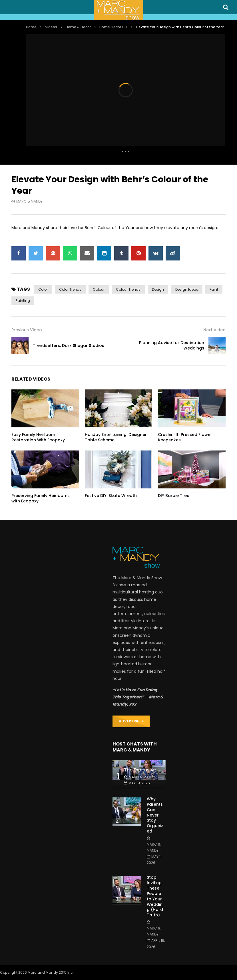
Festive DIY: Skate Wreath (111, 496)
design (158, 289)
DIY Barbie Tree (174, 496)
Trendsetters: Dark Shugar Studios (69, 345)
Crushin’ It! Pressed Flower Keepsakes (185, 437)
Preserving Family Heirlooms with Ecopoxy (41, 498)
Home (31, 27)
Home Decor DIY (113, 27)
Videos (51, 27)
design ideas (187, 289)
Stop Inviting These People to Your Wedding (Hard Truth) (155, 896)
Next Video (214, 330)
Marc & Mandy (29, 201)
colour (99, 289)
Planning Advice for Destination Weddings (172, 345)
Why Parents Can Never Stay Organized (155, 815)
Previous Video (27, 330)
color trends (70, 289)
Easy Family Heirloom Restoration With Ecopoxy (38, 437)
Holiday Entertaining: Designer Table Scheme (116, 437)
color (43, 289)
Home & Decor (78, 27)
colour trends (128, 289)
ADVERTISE (131, 721)
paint (214, 289)
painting (23, 301)
